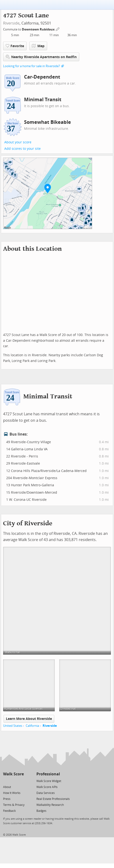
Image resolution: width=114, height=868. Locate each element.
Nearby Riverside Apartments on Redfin (41, 57)
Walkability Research (50, 805)
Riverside (11, 23)
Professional (48, 774)
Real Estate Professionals (53, 799)
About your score (18, 142)
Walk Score (13, 774)
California (32, 726)
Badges (41, 811)
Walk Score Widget (49, 781)
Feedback (9, 811)
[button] (48, 188)
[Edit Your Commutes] (58, 29)
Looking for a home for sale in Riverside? (32, 66)
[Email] (21, 781)
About (7, 787)
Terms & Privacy (14, 805)
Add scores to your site (22, 149)
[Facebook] (13, 781)
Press (7, 799)
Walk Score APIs (47, 787)
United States (13, 726)
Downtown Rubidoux (39, 29)
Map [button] (38, 46)
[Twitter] (6, 781)
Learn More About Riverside (29, 719)
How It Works (12, 793)
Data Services (46, 793)
